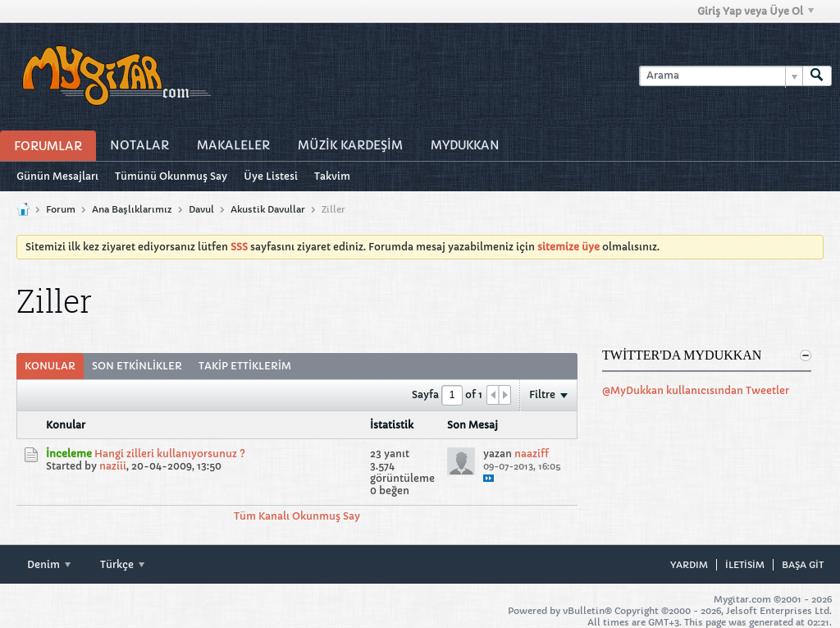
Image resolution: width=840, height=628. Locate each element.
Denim (49, 564)
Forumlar (48, 146)
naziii (113, 466)
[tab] (50, 366)
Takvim (332, 176)
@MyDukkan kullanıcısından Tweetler (696, 390)
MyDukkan (465, 145)
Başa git (803, 565)
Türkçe (122, 564)
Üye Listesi (271, 176)
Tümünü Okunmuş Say (171, 176)
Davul (201, 209)
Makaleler (233, 145)
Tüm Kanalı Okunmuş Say (297, 516)
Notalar (139, 145)
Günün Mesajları (57, 176)
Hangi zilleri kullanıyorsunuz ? (170, 454)
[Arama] (721, 76)
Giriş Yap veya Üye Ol (756, 11)
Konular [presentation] (50, 366)
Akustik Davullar (268, 209)
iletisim (745, 565)
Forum (61, 209)
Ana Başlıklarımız (132, 209)
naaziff (532, 454)
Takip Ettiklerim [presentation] (245, 366)
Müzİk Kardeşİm (350, 145)
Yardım (689, 565)
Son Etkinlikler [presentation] (137, 366)
